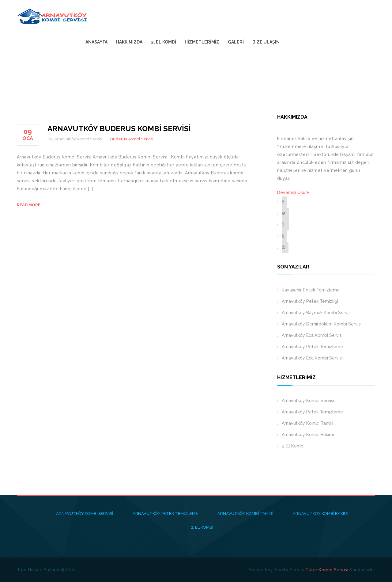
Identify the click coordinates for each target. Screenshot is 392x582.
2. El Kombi (255, 16)
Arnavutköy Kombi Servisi (308, 401)
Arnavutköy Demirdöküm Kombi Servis (321, 324)
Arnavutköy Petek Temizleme (312, 347)
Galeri (328, 16)
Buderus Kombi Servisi (132, 139)
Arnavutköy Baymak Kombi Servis (316, 313)
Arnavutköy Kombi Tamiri (307, 423)
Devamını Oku (293, 192)
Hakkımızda (221, 16)
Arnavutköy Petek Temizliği (310, 301)
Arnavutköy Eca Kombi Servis (312, 335)
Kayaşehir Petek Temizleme (311, 290)
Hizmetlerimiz (294, 16)
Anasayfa (188, 16)
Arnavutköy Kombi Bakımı (308, 435)
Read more (29, 205)
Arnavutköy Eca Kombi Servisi (312, 358)
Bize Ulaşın (358, 16)
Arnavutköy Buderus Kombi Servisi (119, 129)
